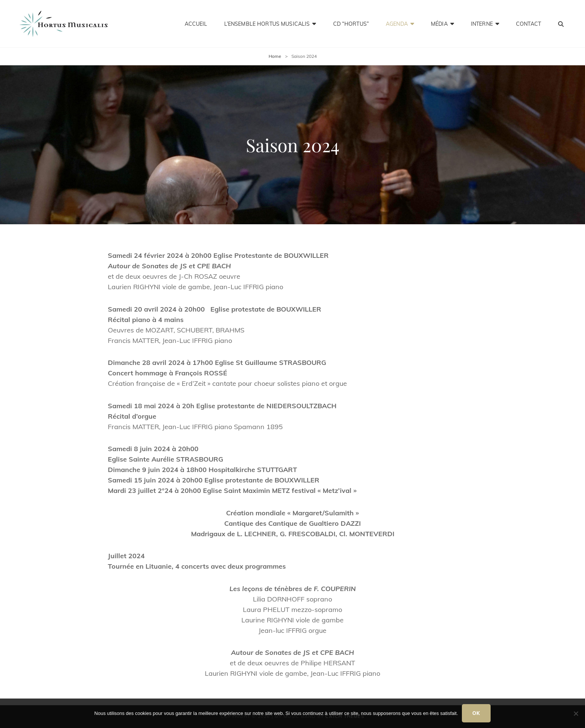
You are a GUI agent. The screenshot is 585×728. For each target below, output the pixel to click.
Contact (528, 24)
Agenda (397, 24)
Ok (476, 713)
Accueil (196, 24)
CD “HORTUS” (351, 24)
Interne (482, 24)
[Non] (576, 713)
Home (275, 56)
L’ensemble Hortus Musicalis (267, 24)
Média (439, 24)
